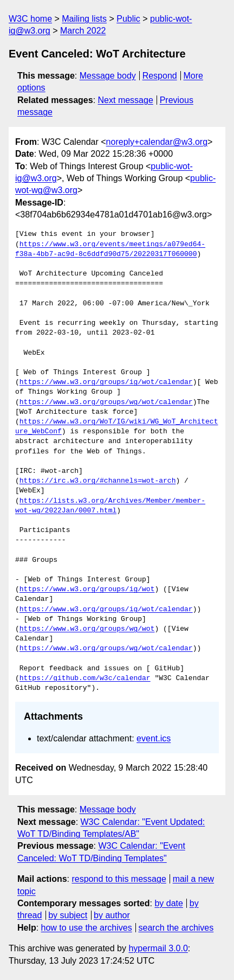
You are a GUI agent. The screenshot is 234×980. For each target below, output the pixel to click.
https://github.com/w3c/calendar (85, 678)
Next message (126, 100)
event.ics (154, 738)
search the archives (176, 928)
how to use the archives (87, 928)
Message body (108, 76)
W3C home (30, 19)
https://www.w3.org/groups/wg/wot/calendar (106, 402)
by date (168, 903)
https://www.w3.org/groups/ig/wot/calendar (106, 382)
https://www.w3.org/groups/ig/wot (87, 590)
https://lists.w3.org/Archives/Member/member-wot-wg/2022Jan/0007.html (110, 506)
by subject (68, 915)
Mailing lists (84, 19)
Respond (160, 76)
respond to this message (119, 879)
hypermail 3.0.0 (158, 948)
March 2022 (83, 31)
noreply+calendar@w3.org (157, 142)
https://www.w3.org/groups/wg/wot (87, 629)
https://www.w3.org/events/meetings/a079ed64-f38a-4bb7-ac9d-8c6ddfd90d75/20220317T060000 (110, 249)
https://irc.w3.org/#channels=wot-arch (98, 481)
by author (112, 915)
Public (128, 19)
